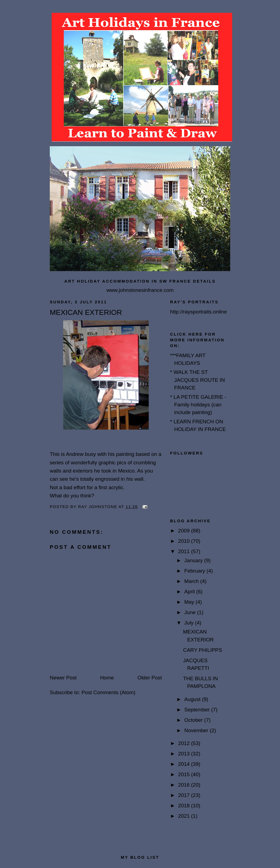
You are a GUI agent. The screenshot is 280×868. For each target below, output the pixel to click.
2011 (184, 551)
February (195, 571)
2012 (184, 743)
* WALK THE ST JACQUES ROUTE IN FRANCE (198, 380)
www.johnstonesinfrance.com (140, 290)
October (194, 720)
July (190, 623)
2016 (184, 785)
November (197, 730)
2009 (184, 531)
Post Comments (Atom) (108, 692)
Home (107, 678)
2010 (184, 541)
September (198, 710)
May (190, 602)
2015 (184, 774)
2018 (184, 806)
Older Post (150, 678)
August (193, 699)
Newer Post (63, 678)
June (191, 612)
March (192, 581)
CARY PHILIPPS (202, 650)
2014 (184, 764)
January (194, 560)
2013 (184, 754)
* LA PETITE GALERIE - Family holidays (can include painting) (198, 405)
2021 (184, 816)
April (190, 592)
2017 (184, 795)
